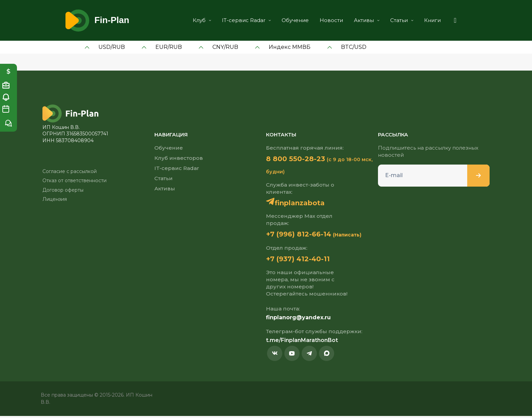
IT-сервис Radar (237, 20)
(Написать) (360, 236)
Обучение (286, 20)
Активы (357, 20)
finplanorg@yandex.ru (298, 319)
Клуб (193, 20)
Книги (423, 20)
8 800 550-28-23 (301, 159)
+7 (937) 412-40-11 (304, 260)
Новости (322, 20)
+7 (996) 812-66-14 (305, 235)
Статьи (393, 20)
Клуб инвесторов (179, 158)
